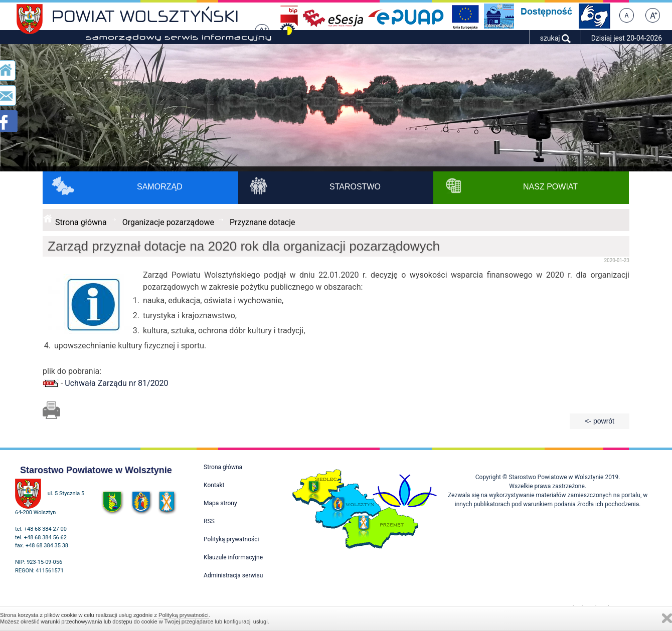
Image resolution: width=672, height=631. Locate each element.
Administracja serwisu (233, 575)
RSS (209, 521)
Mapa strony (220, 503)
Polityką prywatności (184, 615)
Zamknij (667, 618)
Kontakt (214, 485)
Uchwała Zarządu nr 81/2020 (116, 383)
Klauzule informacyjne (233, 557)
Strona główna (81, 222)
